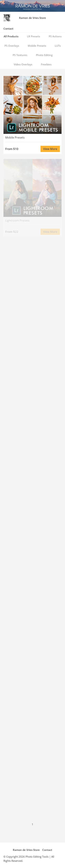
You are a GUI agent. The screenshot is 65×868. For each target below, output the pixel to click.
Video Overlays (23, 64)
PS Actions (55, 36)
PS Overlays (12, 46)
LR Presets (34, 36)
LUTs (58, 46)
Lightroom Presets (17, 221)
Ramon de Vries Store (32, 18)
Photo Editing (44, 55)
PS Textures (20, 55)
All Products (11, 36)
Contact (8, 29)
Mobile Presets (37, 46)
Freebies (46, 64)
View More (50, 149)
